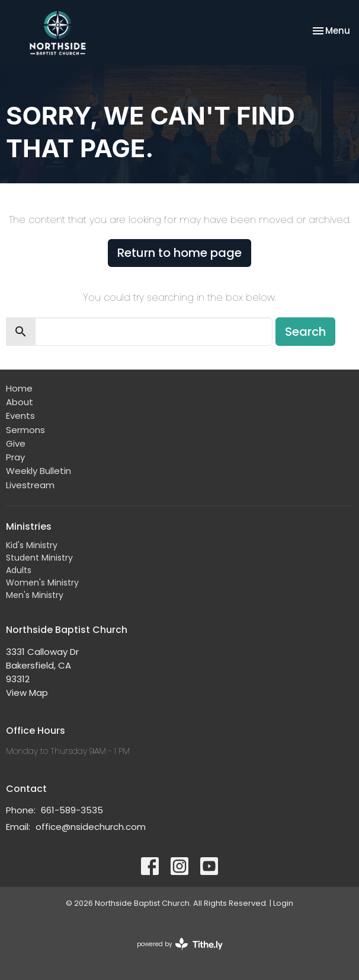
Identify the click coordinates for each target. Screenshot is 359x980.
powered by (180, 944)
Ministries (29, 526)
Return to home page (179, 253)
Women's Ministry (42, 583)
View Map (27, 693)
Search (305, 332)
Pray (15, 457)
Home (19, 388)
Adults (19, 570)
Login (283, 903)
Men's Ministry (35, 595)
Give (16, 443)
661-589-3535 (72, 810)
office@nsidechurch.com (91, 827)
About (20, 402)
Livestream (30, 485)
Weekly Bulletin (39, 471)
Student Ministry (39, 558)
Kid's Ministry (32, 545)
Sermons (25, 430)
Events (20, 416)
